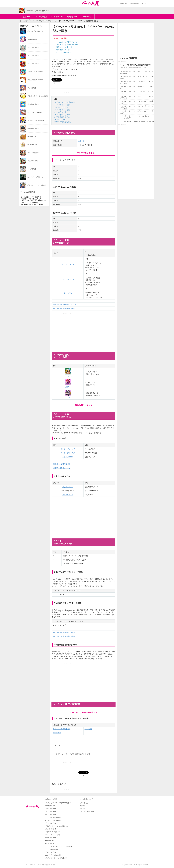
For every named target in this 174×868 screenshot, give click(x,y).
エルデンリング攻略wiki (53, 855)
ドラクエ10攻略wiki (52, 849)
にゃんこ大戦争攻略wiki (53, 820)
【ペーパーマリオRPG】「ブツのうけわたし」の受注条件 (137, 77)
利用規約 (83, 809)
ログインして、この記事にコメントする (73, 754)
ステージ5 (82, 141)
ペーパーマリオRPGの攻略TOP (84, 713)
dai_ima (60, 72)
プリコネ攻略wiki (51, 823)
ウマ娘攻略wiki (50, 806)
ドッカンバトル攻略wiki (53, 817)
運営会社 (83, 806)
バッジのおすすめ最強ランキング (67, 42)
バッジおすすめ (57, 17)
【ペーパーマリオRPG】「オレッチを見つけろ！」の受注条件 (137, 107)
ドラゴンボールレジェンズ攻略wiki (57, 826)
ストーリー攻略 (41, 17)
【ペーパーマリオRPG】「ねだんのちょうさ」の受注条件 (137, 112)
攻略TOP (26, 17)
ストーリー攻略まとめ (63, 52)
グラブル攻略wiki (51, 809)
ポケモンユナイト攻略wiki (54, 835)
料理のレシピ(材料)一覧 (64, 47)
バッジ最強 (89, 729)
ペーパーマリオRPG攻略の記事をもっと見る (140, 122)
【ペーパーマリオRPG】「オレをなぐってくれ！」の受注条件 (137, 97)
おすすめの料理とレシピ (62, 468)
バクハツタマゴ (68, 457)
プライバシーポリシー (87, 812)
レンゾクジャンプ (68, 264)
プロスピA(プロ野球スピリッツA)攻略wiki (59, 846)
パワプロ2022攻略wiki (53, 832)
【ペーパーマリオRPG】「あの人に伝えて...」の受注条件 (137, 102)
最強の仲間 (57, 733)
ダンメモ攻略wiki (51, 852)
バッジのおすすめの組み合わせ (67, 45)
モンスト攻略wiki (51, 815)
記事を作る (124, 4)
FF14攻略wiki (50, 841)
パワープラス (68, 293)
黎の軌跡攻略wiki (51, 838)
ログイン (145, 4)
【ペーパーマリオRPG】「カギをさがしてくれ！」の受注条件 (137, 82)
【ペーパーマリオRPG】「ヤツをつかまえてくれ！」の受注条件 (135, 117)
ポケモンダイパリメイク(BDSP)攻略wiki (58, 803)
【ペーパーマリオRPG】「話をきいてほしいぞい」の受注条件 (137, 72)
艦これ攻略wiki (50, 843)
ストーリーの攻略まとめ (84, 153)
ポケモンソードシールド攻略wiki (56, 858)
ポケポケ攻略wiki (51, 829)
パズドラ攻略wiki (51, 812)
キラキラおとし (68, 487)
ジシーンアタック (68, 279)
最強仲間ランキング (63, 50)
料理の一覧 (87, 17)
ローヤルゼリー (68, 495)
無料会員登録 (135, 4)
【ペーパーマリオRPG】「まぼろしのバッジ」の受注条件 (137, 92)
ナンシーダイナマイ (68, 449)
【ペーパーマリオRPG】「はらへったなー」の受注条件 (137, 87)
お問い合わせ (84, 803)
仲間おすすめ (72, 17)
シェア (54, 83)
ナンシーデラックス (68, 453)
